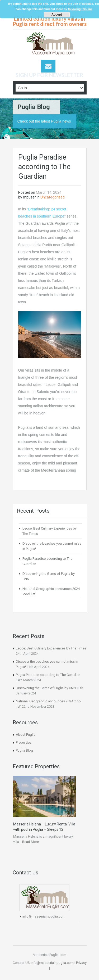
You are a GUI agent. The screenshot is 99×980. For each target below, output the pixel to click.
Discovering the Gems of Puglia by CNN (46, 688)
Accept (57, 15)
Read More (30, 842)
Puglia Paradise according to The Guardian (48, 675)
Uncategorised (53, 197)
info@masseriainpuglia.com (44, 916)
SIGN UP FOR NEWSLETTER (49, 75)
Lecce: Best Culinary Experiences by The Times (51, 648)
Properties (24, 742)
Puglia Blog (24, 750)
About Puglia (26, 735)
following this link (80, 9)
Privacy (81, 963)
